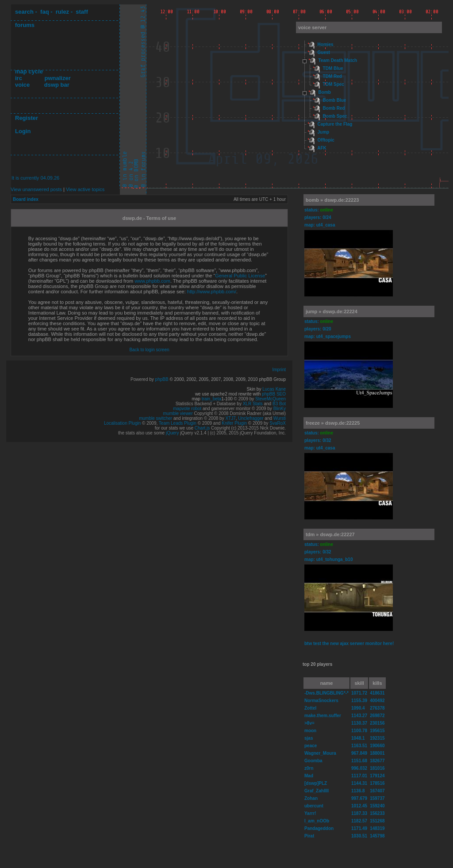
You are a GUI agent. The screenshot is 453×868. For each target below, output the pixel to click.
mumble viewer (178, 413)
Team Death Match (338, 60)
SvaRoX (278, 423)
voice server (312, 27)
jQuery (172, 433)
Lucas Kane (274, 389)
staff (82, 12)
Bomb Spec (335, 116)
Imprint (279, 370)
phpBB (162, 379)
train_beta (211, 399)
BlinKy (280, 409)
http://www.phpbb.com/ (212, 292)
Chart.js (202, 428)
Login (23, 131)
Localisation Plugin (122, 423)
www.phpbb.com (152, 281)
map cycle (29, 71)
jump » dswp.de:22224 (332, 311)
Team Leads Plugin (178, 423)
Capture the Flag (335, 124)
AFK (322, 148)
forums (25, 25)
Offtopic (326, 140)
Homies (326, 44)
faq (45, 12)
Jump (324, 132)
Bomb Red (334, 108)
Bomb (325, 92)
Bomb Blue (335, 100)
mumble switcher (155, 418)
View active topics (85, 189)
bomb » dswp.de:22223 (332, 200)
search (24, 12)
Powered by (143, 379)
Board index (26, 199)
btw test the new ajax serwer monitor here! (349, 643)
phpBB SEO (274, 394)
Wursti (280, 418)
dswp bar (57, 85)
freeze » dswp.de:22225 (333, 423)
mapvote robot (187, 409)
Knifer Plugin (234, 423)
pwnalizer (57, 78)
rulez (62, 12)
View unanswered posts (36, 189)
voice (22, 85)
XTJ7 (230, 418)
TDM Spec (334, 84)
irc (19, 78)
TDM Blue (333, 68)
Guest (324, 52)
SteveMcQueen (271, 399)
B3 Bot (279, 404)
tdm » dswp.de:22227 (330, 534)
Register (27, 118)
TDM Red (332, 76)
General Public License (240, 276)
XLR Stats (253, 404)
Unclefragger (251, 418)
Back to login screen (149, 350)
